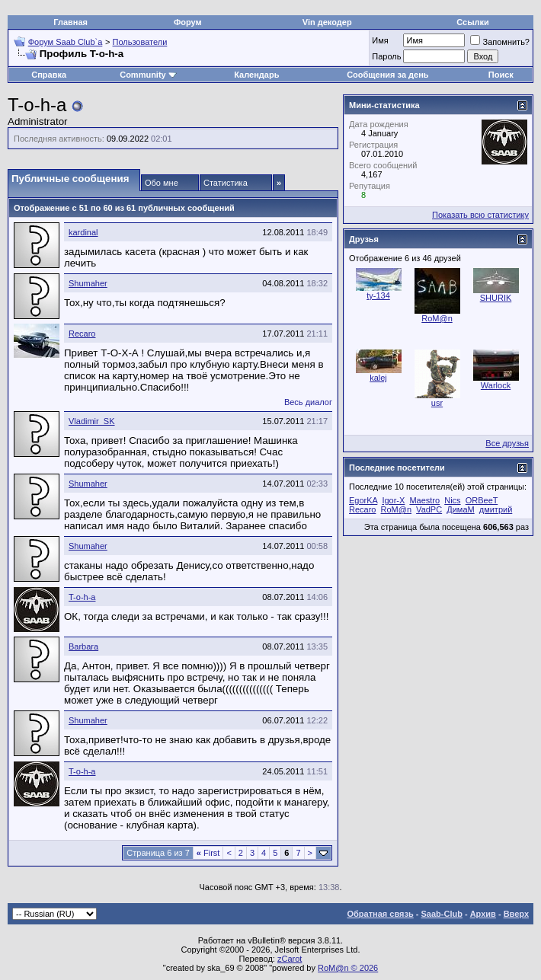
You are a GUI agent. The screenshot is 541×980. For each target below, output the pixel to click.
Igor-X (393, 500)
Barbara (83, 646)
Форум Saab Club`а (66, 42)
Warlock (496, 385)
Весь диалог (308, 402)
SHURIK (496, 298)
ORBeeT (482, 500)
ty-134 (378, 295)
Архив (483, 914)
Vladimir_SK (92, 421)
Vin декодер (327, 22)
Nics (452, 500)
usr (437, 403)
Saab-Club (441, 914)
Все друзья (507, 443)
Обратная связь (381, 914)
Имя (380, 40)
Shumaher (88, 283)
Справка (49, 75)
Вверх (516, 914)
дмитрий (496, 509)
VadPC (429, 509)
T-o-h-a (82, 597)
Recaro (82, 334)
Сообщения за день (387, 75)
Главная (70, 22)
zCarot (290, 959)
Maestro (424, 500)
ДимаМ (460, 509)
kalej (378, 378)
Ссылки (473, 22)
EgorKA (363, 500)
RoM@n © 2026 (348, 968)
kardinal (83, 232)
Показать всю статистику (480, 215)
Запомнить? (500, 42)
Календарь (256, 75)
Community (148, 75)
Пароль (386, 56)
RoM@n (437, 318)
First (208, 853)
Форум (188, 22)
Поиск (501, 75)
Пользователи (140, 42)
